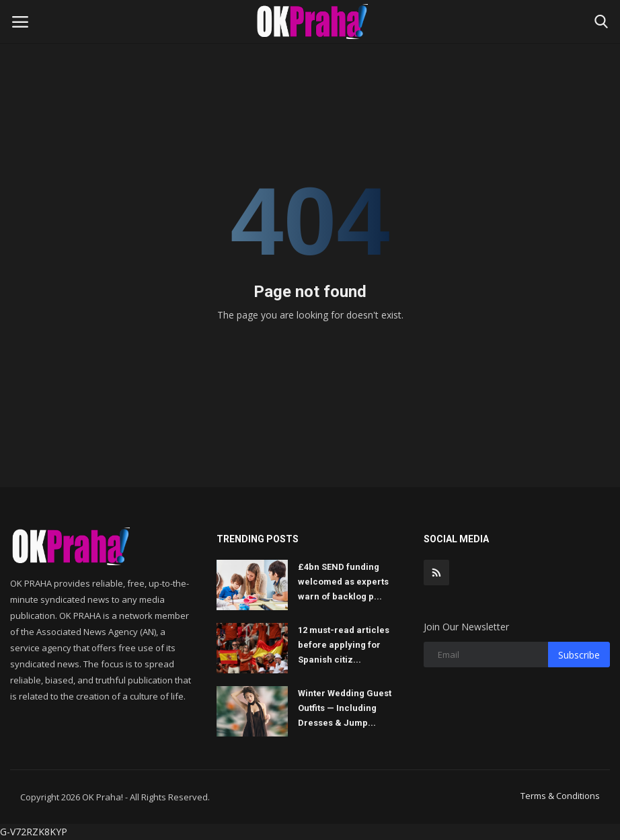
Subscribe (579, 655)
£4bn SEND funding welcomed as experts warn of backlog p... (343, 582)
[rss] (436, 573)
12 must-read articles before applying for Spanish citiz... (344, 645)
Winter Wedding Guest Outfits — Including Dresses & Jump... (345, 708)
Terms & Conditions (560, 796)
